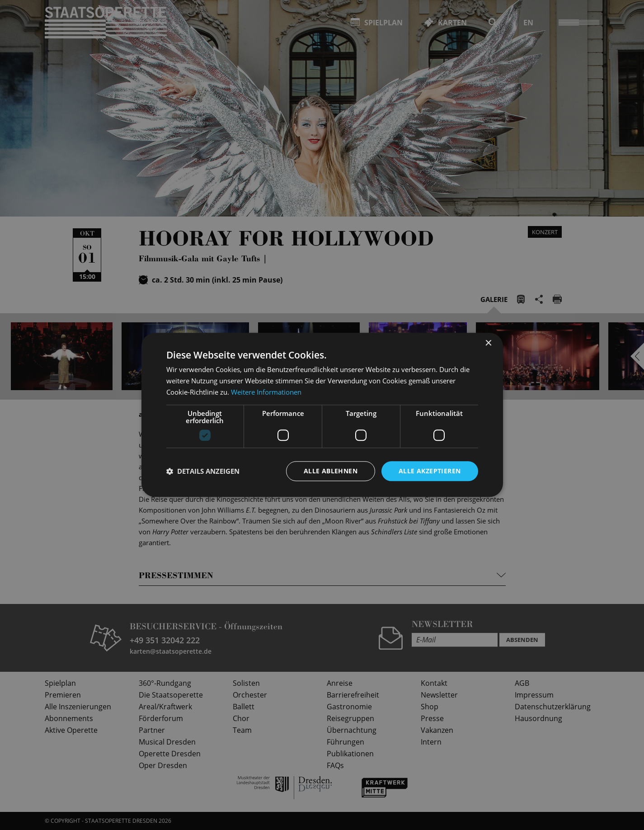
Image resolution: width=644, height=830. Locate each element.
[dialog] (322, 415)
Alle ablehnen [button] (331, 471)
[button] (203, 471)
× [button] (488, 343)
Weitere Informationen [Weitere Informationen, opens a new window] (266, 392)
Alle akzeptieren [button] (430, 471)
